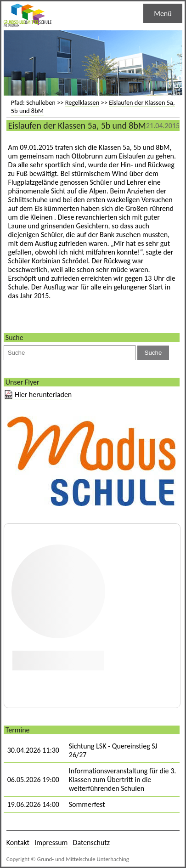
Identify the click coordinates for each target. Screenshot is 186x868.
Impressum (51, 842)
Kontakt (18, 842)
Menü (163, 14)
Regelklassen (82, 102)
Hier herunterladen (43, 394)
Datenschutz (91, 842)
